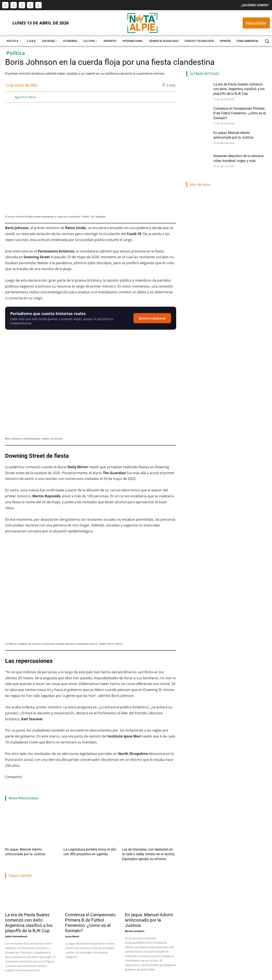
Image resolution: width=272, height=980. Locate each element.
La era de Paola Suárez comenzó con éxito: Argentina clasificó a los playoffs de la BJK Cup (29, 920)
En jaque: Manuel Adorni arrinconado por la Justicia (149, 917)
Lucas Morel (72, 934)
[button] (267, 41)
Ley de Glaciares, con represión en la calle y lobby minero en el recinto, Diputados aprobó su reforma (149, 853)
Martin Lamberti (135, 928)
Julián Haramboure (16, 934)
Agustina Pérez (25, 97)
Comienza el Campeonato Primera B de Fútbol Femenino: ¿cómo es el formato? (90, 920)
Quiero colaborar (152, 318)
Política (16, 53)
